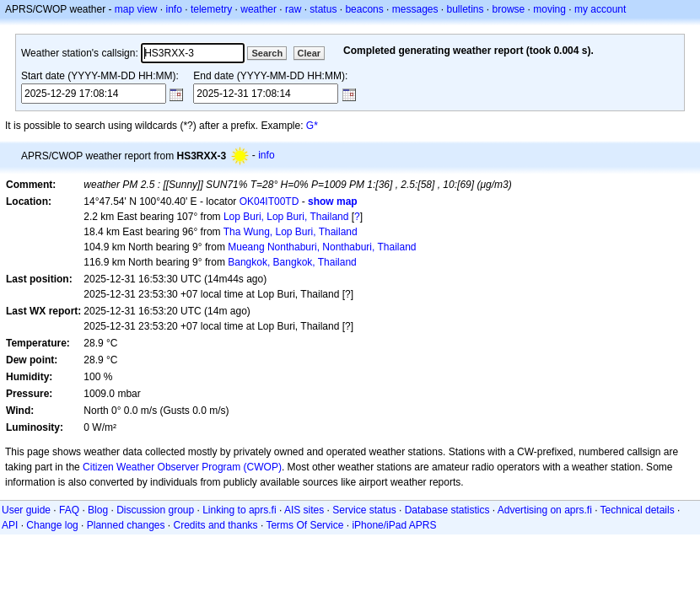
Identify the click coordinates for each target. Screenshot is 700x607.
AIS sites (304, 510)
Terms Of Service (304, 525)
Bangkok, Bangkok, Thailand (292, 262)
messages (415, 9)
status (323, 9)
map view (136, 9)
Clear (310, 53)
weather (258, 9)
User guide (26, 510)
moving (549, 9)
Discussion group (155, 510)
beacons (364, 9)
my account (600, 9)
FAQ (69, 510)
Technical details (638, 510)
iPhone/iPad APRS (394, 525)
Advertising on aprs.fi (545, 510)
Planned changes (126, 525)
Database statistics (447, 510)
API (10, 525)
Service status (364, 510)
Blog (98, 510)
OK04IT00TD (269, 201)
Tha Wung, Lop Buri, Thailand (291, 232)
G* (312, 126)
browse (509, 9)
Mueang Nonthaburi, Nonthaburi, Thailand (322, 247)
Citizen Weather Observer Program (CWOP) (182, 467)
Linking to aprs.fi (239, 510)
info (174, 9)
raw (293, 9)
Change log (52, 525)
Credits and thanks (216, 525)
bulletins (466, 9)
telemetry (211, 9)
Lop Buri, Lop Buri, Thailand (286, 217)
